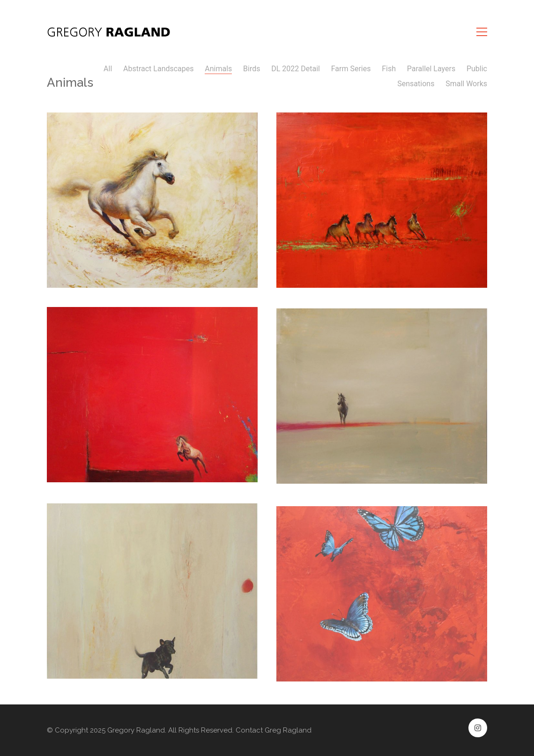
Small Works (466, 84)
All (108, 69)
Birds (252, 69)
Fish (389, 69)
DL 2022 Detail (296, 69)
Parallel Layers (431, 69)
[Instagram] (478, 728)
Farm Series (351, 69)
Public (477, 69)
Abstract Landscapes (159, 69)
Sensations (416, 84)
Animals (218, 69)
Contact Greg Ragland (274, 730)
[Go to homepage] (110, 32)
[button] (482, 32)
